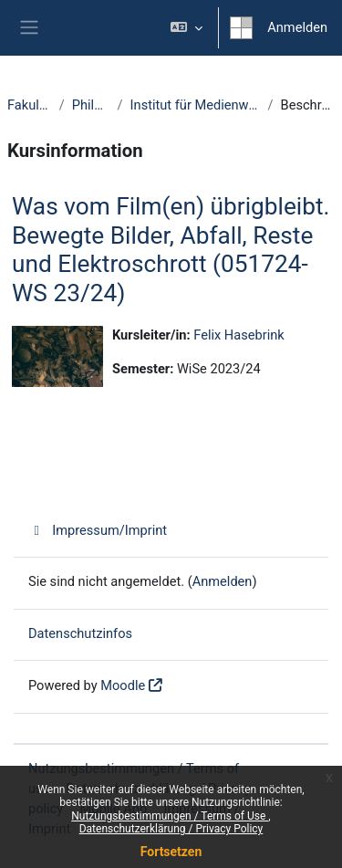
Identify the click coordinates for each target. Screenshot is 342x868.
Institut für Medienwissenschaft (196, 105)
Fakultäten (30, 105)
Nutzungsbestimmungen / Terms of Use (170, 816)
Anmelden (297, 27)
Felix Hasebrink (238, 335)
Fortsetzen (171, 852)
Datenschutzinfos (80, 633)
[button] (187, 28)
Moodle (123, 685)
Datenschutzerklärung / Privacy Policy (171, 829)
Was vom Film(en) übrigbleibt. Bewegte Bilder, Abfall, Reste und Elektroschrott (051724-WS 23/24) (171, 250)
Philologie (91, 105)
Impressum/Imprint (98, 530)
